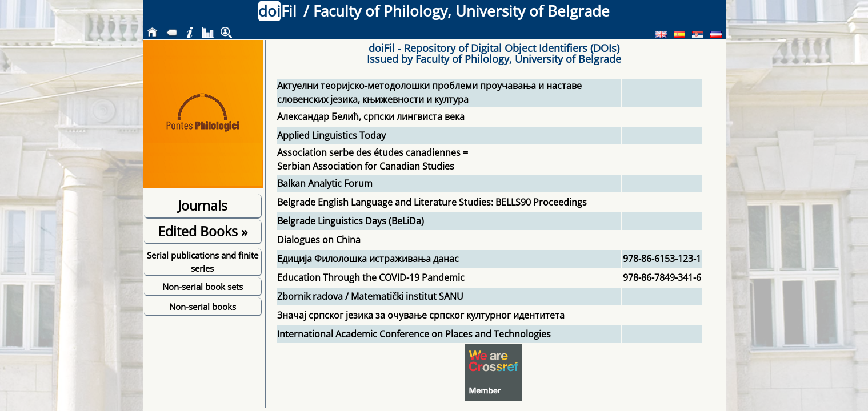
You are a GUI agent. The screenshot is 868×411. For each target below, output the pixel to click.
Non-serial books (203, 307)
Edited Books (203, 231)
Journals (203, 205)
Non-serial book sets (203, 287)
